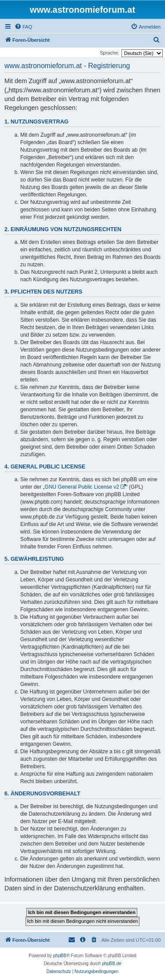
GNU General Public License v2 (82, 487)
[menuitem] (23, 27)
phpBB (60, 956)
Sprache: (110, 53)
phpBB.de (112, 964)
